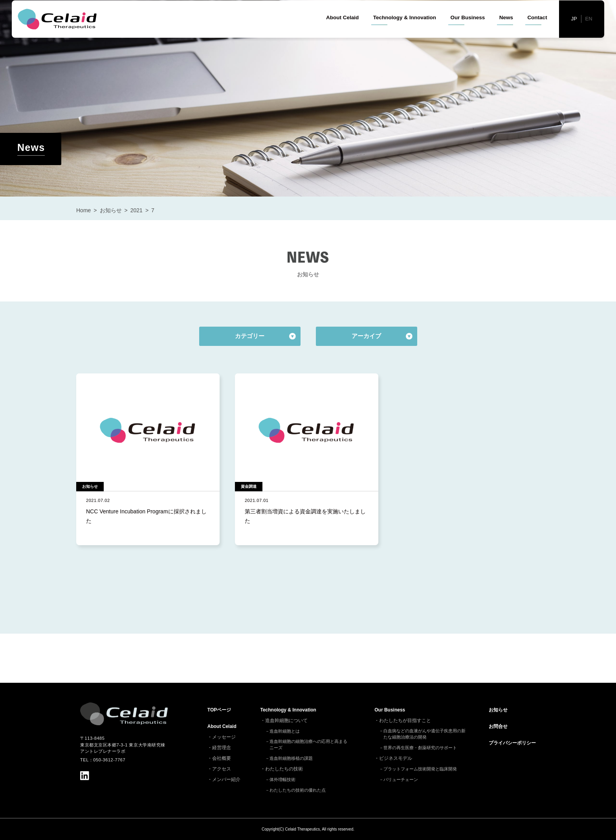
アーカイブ (366, 336)
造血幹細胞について (286, 721)
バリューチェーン (401, 779)
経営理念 (222, 748)
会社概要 (222, 758)
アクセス (222, 769)
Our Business (467, 31)
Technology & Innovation (405, 31)
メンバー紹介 (226, 779)
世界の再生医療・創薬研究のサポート (420, 748)
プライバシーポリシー (512, 743)
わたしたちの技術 (284, 769)
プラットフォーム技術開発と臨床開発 (420, 769)
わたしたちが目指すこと (405, 721)
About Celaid (342, 31)
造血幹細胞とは (285, 731)
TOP (219, 710)
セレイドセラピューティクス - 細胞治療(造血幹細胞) (59, 33)
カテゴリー (250, 336)
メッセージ (224, 737)
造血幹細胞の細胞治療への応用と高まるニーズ (308, 745)
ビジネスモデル (396, 758)
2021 (137, 210)
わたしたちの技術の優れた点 (298, 790)
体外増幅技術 (282, 779)
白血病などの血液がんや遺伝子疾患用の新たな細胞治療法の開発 (424, 734)
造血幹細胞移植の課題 (291, 758)
